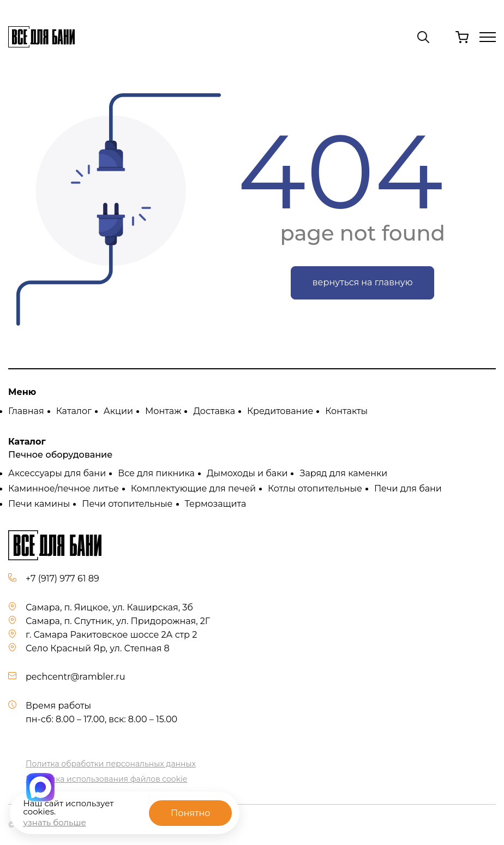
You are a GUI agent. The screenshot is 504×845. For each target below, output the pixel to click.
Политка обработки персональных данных (111, 764)
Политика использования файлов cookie (106, 779)
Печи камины (39, 504)
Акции (118, 411)
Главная (26, 411)
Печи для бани (408, 489)
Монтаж (163, 411)
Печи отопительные (127, 504)
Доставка (214, 411)
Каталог (74, 411)
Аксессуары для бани (57, 473)
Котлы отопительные (315, 489)
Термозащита (216, 504)
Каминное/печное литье (64, 489)
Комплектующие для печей (193, 489)
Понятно (190, 813)
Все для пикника (156, 473)
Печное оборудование (60, 455)
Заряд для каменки (343, 473)
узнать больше (54, 822)
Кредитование (280, 411)
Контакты (346, 411)
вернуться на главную (363, 282)
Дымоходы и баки (247, 473)
